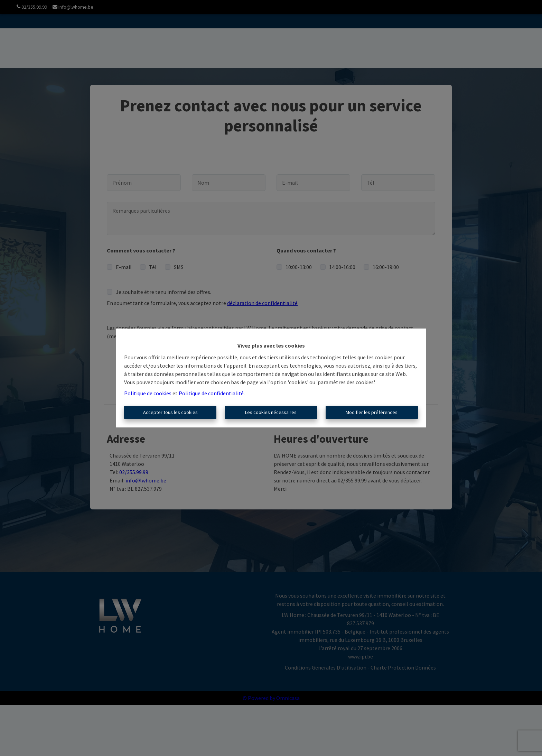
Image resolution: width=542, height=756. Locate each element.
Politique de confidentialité (211, 393)
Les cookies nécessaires (271, 412)
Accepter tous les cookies (170, 412)
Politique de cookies (148, 393)
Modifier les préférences (372, 412)
